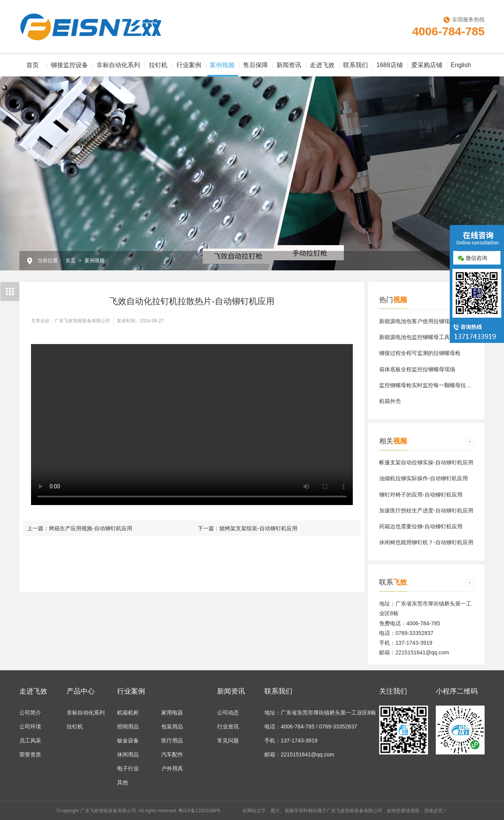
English (461, 65)
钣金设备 (128, 740)
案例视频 (223, 69)
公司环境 (30, 727)
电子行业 (128, 768)
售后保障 (255, 65)
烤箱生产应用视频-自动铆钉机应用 (91, 528)
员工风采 (30, 740)
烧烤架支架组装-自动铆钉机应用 (258, 528)
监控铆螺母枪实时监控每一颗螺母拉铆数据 (431, 385)
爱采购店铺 (427, 65)
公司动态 (228, 713)
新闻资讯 (289, 65)
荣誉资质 (30, 754)
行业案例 (189, 65)
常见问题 (228, 740)
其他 (123, 782)
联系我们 (356, 65)
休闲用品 (128, 754)
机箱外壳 (390, 401)
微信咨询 (473, 258)
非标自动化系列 (118, 65)
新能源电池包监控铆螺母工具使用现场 (425, 337)
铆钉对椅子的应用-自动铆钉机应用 (421, 495)
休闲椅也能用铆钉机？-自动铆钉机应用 (426, 542)
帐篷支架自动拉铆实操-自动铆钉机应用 (426, 462)
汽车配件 (172, 754)
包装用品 (172, 727)
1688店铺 (390, 65)
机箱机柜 (128, 713)
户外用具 (172, 768)
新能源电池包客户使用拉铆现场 (417, 321)
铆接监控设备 (69, 65)
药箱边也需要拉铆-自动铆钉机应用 (421, 526)
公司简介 (30, 713)
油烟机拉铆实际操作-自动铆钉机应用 (424, 478)
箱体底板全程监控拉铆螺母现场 (417, 369)
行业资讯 (228, 727)
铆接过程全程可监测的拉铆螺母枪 (420, 353)
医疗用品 (172, 740)
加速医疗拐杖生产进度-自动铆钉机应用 (426, 510)
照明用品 (128, 727)
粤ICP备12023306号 (199, 811)
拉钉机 (158, 65)
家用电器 (172, 713)
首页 (33, 65)
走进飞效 (322, 65)
